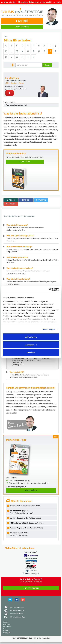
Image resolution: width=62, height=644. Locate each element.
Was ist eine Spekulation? (17, 257)
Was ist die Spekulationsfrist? (17, 105)
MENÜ (22, 21)
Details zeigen (49, 329)
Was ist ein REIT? (17, 372)
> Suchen (47, 65)
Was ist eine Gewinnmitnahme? (20, 268)
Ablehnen (31, 353)
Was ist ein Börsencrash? (17, 225)
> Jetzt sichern (25, 162)
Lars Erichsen (12, 78)
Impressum (7, 624)
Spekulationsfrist (10, 102)
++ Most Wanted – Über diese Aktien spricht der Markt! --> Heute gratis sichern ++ (31, 4)
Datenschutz (7, 626)
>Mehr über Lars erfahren (15, 83)
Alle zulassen (31, 337)
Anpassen (31, 345)
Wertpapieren (20, 121)
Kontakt (6, 622)
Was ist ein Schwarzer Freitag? (19, 246)
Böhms (17, 607)
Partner (6, 630)
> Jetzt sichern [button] (31, 490)
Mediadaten (7, 632)
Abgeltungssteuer (14, 133)
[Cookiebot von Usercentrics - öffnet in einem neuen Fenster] (49, 289)
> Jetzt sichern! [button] (31, 588)
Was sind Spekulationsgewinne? (20, 236)
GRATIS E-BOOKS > (22, 27)
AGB (5, 628)
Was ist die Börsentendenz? (18, 279)
